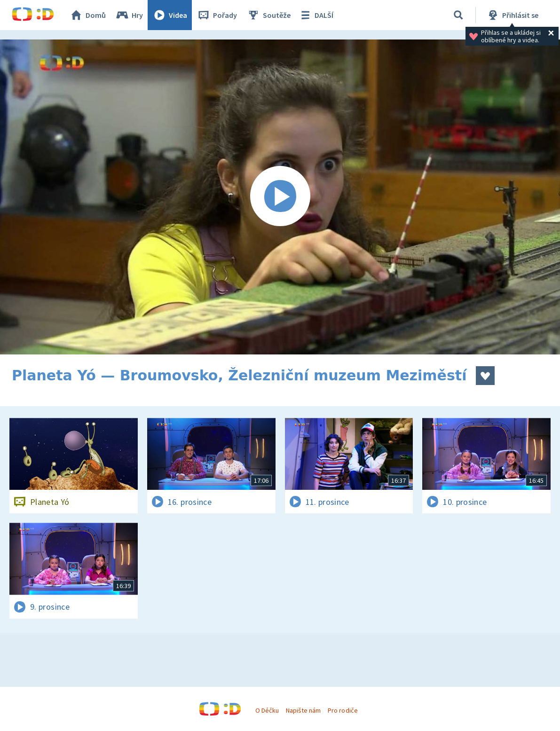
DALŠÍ (316, 15)
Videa (170, 15)
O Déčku (267, 710)
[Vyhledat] (458, 15)
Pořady (217, 15)
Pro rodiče (343, 710)
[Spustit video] (280, 197)
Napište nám (303, 710)
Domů (87, 15)
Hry (129, 15)
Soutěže (268, 15)
